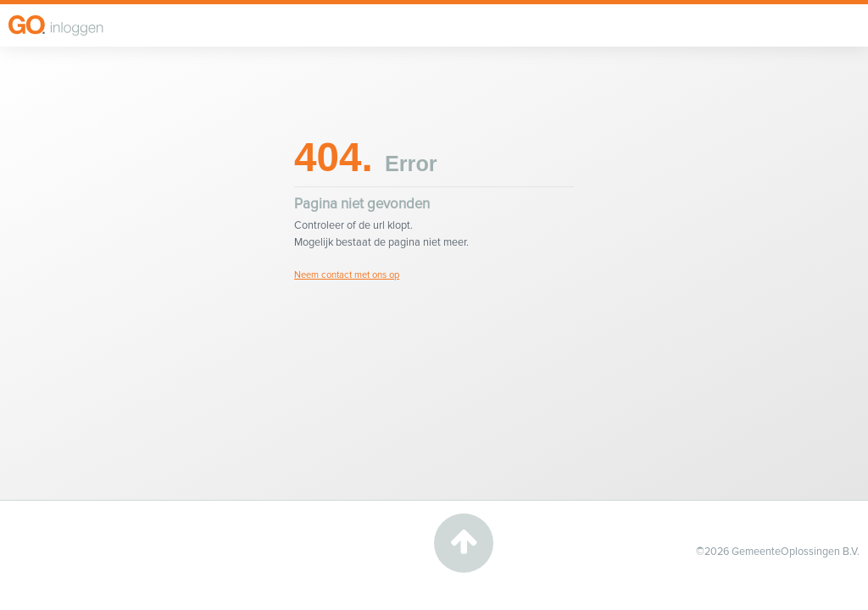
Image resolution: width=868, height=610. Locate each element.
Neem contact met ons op (347, 275)
